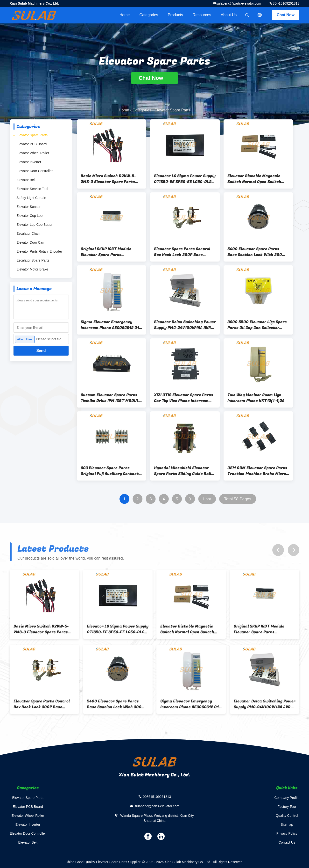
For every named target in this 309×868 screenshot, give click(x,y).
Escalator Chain (28, 233)
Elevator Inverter (29, 162)
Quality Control (287, 816)
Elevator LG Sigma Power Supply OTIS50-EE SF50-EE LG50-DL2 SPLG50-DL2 (185, 179)
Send (41, 351)
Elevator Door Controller (35, 171)
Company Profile (287, 798)
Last (207, 499)
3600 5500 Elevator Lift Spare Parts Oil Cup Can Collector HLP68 (257, 325)
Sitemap (287, 824)
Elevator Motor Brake (32, 269)
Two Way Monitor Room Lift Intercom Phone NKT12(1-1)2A (256, 398)
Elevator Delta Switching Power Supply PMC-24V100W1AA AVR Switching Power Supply (185, 325)
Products (175, 15)
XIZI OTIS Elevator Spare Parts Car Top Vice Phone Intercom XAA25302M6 (184, 398)
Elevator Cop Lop (29, 216)
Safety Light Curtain (31, 198)
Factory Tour (287, 807)
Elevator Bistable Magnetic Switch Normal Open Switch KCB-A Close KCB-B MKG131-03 (257, 179)
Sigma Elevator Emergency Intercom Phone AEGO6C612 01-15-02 (111, 325)
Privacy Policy (287, 833)
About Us (229, 15)
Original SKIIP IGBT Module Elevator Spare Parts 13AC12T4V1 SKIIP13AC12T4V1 (109, 252)
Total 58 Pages (238, 499)
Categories (149, 15)
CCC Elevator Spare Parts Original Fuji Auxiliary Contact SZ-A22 (110, 471)
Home (125, 15)
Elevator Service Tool (32, 189)
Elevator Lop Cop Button (35, 225)
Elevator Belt (26, 180)
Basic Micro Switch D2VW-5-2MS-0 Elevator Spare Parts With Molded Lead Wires (108, 179)
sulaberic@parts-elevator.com (239, 3)
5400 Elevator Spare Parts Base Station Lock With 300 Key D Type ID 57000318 (255, 252)
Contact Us (287, 842)
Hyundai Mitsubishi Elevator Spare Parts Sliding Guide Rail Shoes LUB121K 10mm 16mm (183, 471)
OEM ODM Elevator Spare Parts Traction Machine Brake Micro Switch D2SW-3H (257, 471)
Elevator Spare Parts (32, 135)
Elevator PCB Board (32, 144)
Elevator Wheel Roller (33, 153)
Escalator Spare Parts (33, 260)
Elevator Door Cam (31, 242)
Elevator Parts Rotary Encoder (39, 251)
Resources (202, 15)
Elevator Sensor (28, 207)
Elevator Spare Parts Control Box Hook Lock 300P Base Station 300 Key (182, 252)
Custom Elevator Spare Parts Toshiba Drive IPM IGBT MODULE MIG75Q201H (111, 398)
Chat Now (286, 15)
